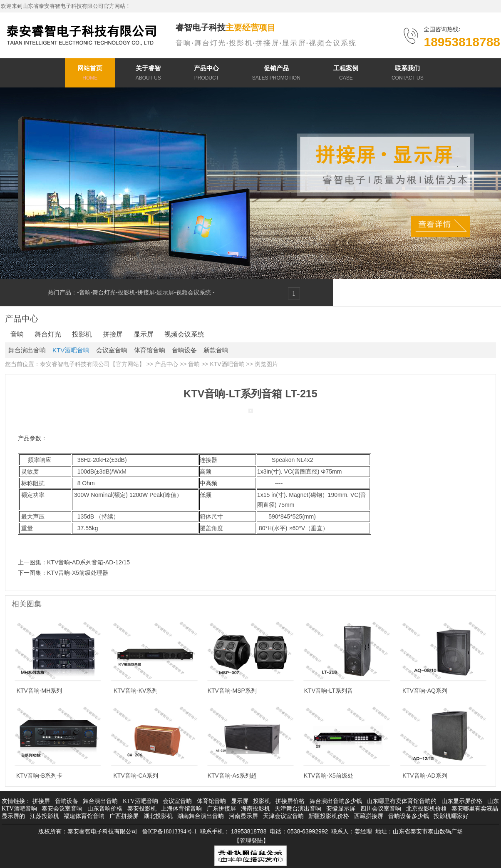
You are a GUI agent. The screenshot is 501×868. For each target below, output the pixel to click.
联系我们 (408, 74)
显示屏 (165, 292)
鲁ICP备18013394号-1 (170, 832)
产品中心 (206, 74)
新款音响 (216, 350)
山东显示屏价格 (462, 801)
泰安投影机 (142, 809)
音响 (85, 292)
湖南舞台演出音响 (201, 816)
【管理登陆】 (251, 841)
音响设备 (184, 350)
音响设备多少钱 (409, 816)
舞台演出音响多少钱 (336, 801)
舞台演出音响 (27, 350)
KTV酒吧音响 (71, 350)
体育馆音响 (150, 350)
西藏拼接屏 (369, 816)
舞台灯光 (104, 292)
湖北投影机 (158, 816)
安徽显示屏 (341, 809)
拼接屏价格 (290, 801)
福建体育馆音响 (84, 816)
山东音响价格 (105, 809)
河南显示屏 (243, 816)
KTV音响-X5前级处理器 (78, 573)
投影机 (126, 292)
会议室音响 (112, 350)
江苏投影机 (45, 816)
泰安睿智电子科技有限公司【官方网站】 (92, 364)
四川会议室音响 (381, 809)
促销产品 (276, 74)
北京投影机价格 (427, 809)
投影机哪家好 (451, 816)
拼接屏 (146, 292)
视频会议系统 (194, 292)
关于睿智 (148, 74)
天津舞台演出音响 (298, 809)
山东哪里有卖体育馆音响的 (402, 801)
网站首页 (90, 74)
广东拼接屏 (221, 809)
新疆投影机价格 (329, 816)
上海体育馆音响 (181, 809)
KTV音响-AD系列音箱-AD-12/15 (88, 562)
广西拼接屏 (124, 816)
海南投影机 (255, 809)
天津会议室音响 (283, 816)
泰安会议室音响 (62, 809)
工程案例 (346, 74)
